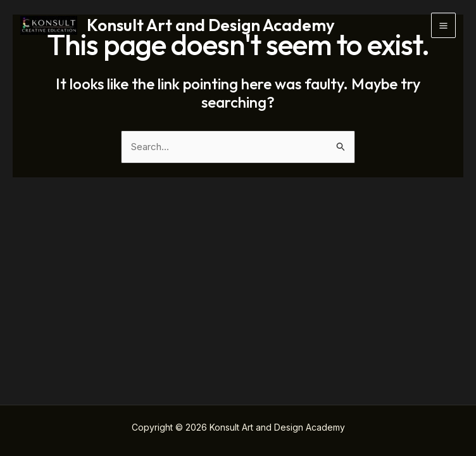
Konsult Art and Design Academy (211, 25)
